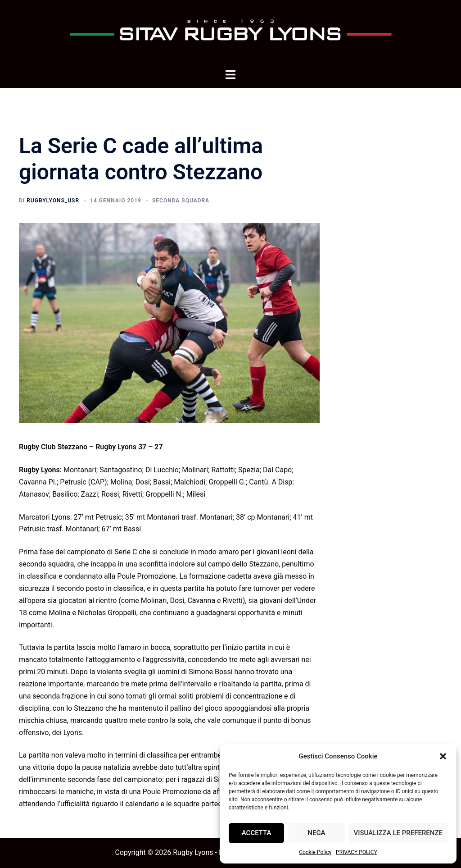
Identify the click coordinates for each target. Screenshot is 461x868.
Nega (316, 833)
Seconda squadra (181, 201)
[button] (443, 756)
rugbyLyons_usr (53, 201)
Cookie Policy (315, 852)
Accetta (257, 833)
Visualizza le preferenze (398, 833)
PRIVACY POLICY (357, 852)
